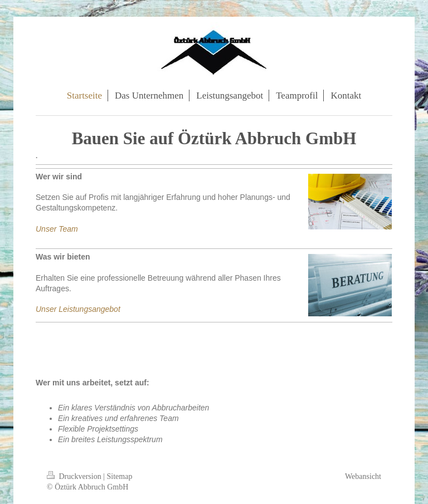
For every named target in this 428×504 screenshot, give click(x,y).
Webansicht (363, 476)
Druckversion (75, 476)
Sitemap (120, 476)
